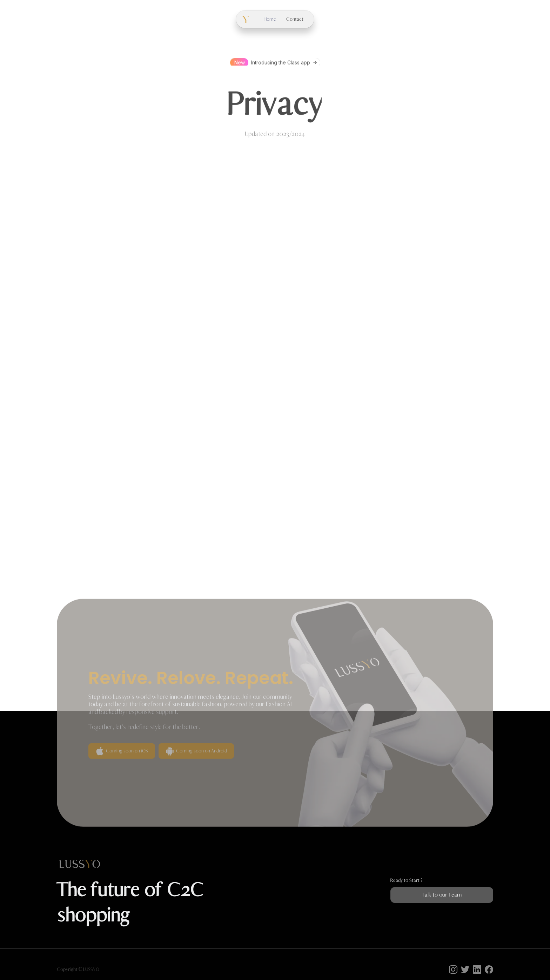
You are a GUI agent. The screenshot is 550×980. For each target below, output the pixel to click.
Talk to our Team (442, 895)
